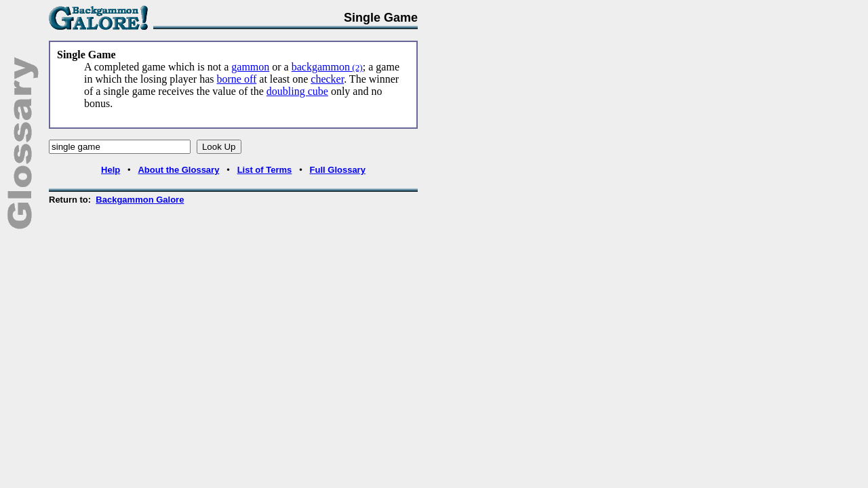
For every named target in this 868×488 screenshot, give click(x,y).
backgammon (327, 67)
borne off (237, 79)
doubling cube (297, 91)
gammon (250, 67)
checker (327, 79)
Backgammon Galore (140, 200)
